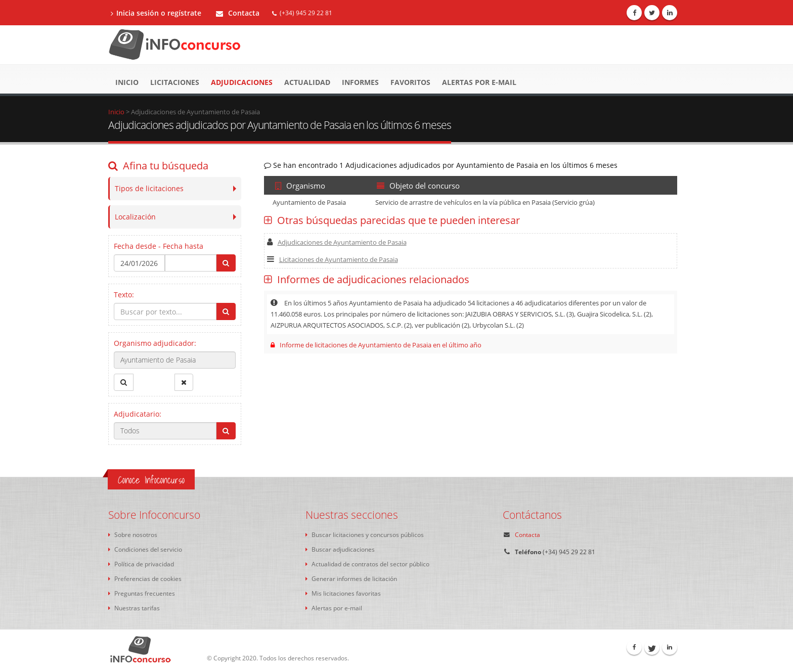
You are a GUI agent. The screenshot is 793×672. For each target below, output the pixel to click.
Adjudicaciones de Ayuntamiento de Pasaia (337, 242)
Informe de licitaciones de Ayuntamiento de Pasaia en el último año (376, 345)
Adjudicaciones (242, 82)
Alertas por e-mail (479, 82)
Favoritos (410, 82)
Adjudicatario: (138, 414)
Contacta (238, 13)
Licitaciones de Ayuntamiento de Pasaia (333, 259)
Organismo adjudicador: (155, 343)
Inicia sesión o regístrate (156, 13)
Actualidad (307, 82)
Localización (135, 217)
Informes (360, 82)
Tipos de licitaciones (149, 188)
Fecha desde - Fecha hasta (159, 246)
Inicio (127, 82)
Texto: (124, 295)
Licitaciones (175, 82)
